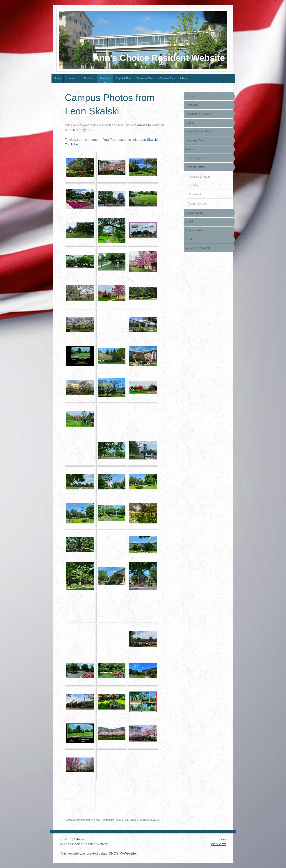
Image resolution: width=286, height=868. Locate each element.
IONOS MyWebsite (122, 853)
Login (222, 839)
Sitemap (80, 839)
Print (66, 839)
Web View (218, 844)
